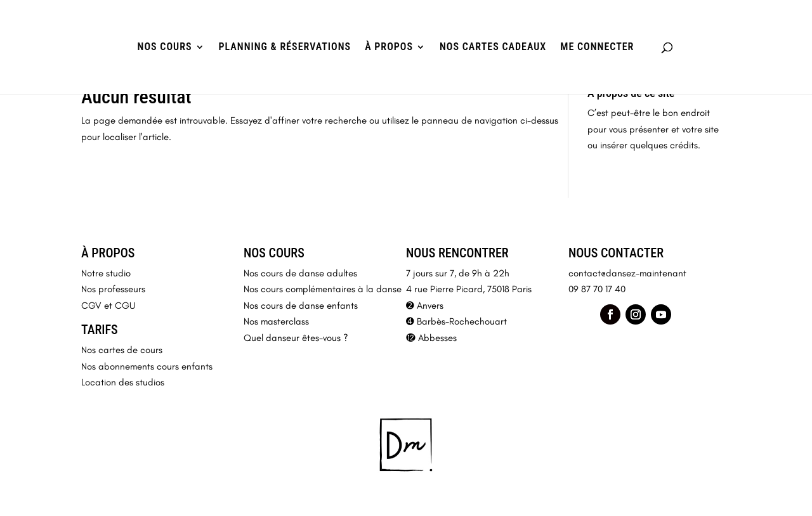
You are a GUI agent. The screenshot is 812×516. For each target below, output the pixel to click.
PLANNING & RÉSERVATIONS (285, 48)
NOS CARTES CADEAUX (493, 48)
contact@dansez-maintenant (627, 273)
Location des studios (123, 382)
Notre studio (106, 273)
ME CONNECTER (597, 48)
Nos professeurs (113, 289)
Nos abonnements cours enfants (147, 366)
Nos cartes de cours (122, 350)
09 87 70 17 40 (597, 289)
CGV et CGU (108, 306)
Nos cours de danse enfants (301, 306)
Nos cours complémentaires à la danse (323, 289)
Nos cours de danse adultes (300, 273)
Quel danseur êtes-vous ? (296, 338)
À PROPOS (389, 48)
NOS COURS (165, 48)
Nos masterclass (276, 321)
